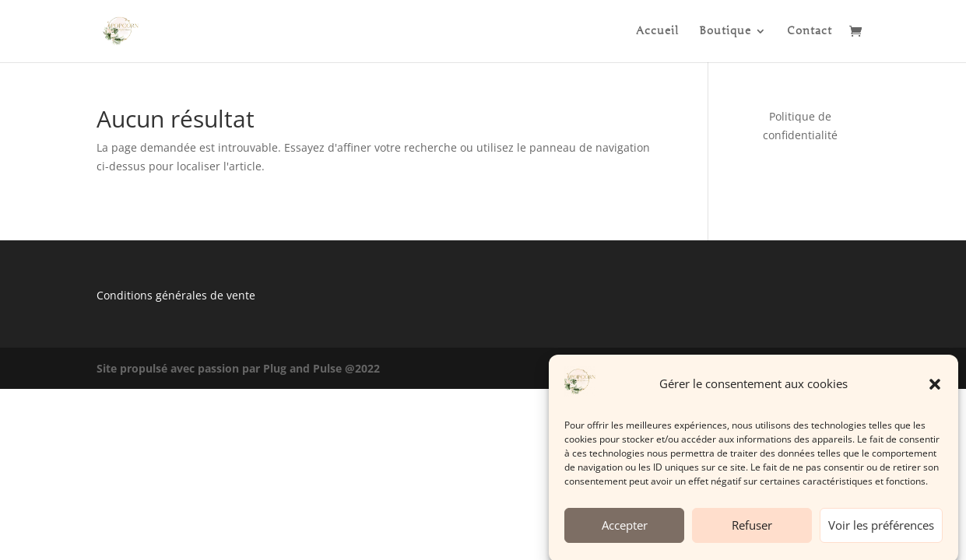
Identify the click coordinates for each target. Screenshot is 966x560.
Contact (810, 31)
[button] (935, 389)
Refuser (752, 530)
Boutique (725, 31)
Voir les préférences (881, 530)
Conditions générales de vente (176, 295)
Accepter (625, 530)
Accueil (657, 31)
